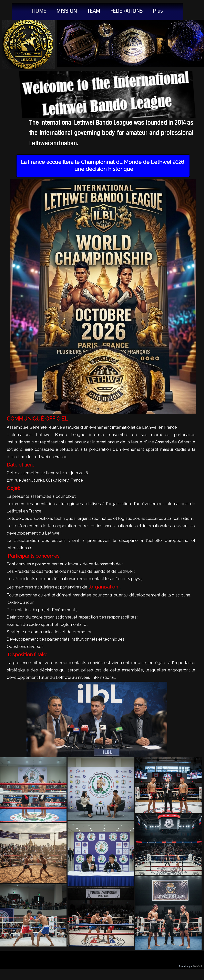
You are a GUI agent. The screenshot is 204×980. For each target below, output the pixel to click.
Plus (158, 11)
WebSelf (198, 966)
